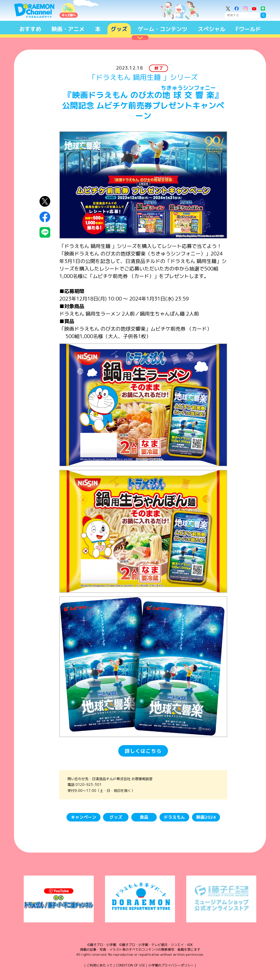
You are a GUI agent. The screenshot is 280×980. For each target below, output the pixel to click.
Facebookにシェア (45, 217)
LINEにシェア (45, 233)
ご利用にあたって (99, 965)
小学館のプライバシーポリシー (171, 965)
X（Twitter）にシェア (45, 201)
